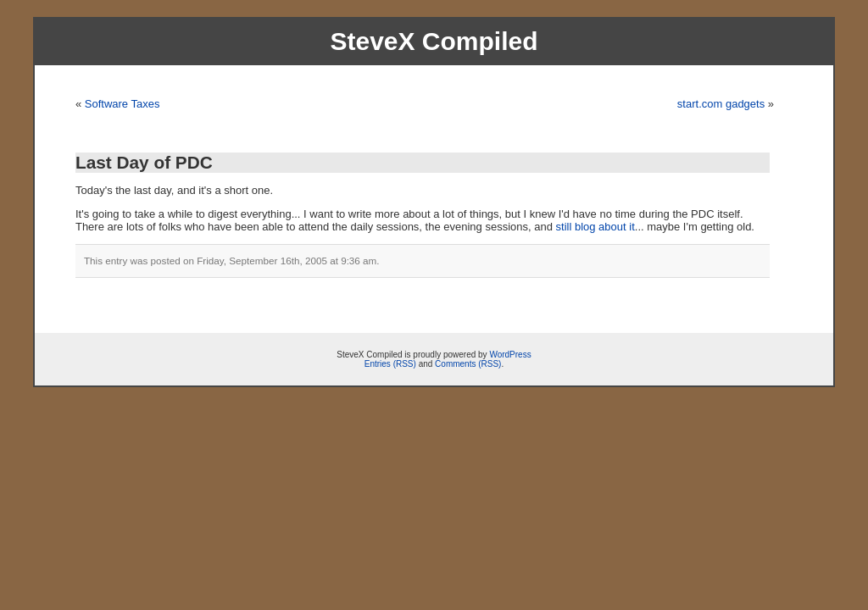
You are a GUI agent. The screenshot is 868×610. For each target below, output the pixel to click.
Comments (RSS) (468, 364)
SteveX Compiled (434, 41)
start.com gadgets (721, 104)
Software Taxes (122, 104)
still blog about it (595, 227)
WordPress (510, 355)
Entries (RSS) (390, 364)
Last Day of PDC (144, 162)
